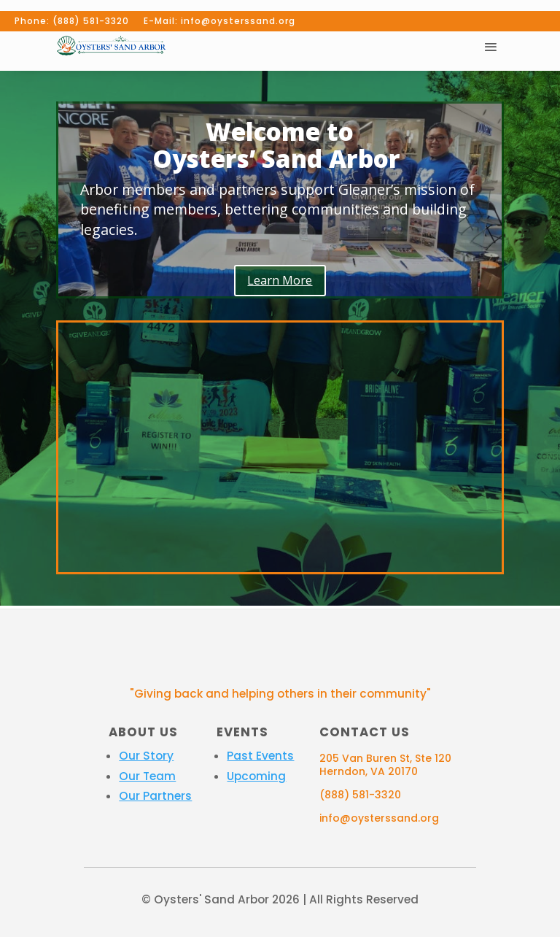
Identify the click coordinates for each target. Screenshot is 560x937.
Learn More (280, 280)
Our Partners (155, 796)
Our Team (147, 776)
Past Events (260, 756)
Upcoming (256, 776)
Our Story (146, 756)
